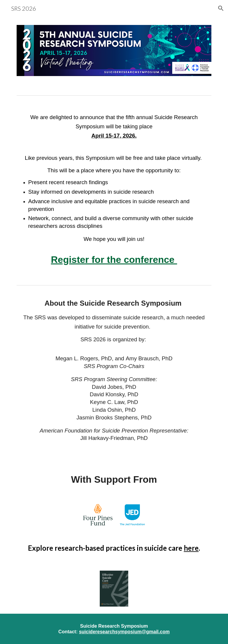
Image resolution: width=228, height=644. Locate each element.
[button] (221, 8)
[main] (114, 190)
